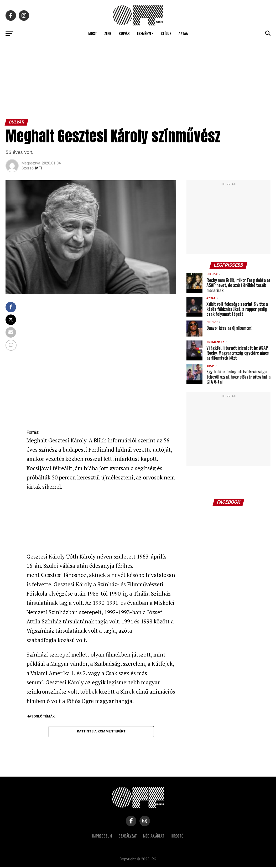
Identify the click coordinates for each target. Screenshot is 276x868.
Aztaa (183, 33)
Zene (108, 33)
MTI (39, 168)
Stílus (166, 33)
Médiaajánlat (154, 837)
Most (93, 33)
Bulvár (124, 33)
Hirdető (177, 837)
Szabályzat (128, 837)
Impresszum (102, 837)
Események (145, 33)
